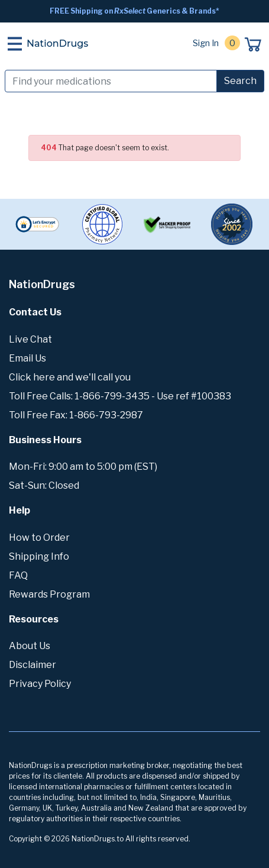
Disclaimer (33, 665)
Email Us (27, 358)
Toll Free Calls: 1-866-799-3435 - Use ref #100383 (120, 396)
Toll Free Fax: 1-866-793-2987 (76, 415)
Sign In (206, 43)
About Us (30, 646)
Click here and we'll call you (70, 377)
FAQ (18, 575)
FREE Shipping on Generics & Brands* (134, 11)
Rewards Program (49, 594)
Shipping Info (39, 556)
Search (240, 81)
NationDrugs (57, 43)
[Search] (111, 81)
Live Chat (30, 339)
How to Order (39, 538)
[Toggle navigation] (15, 44)
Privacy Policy (40, 684)
